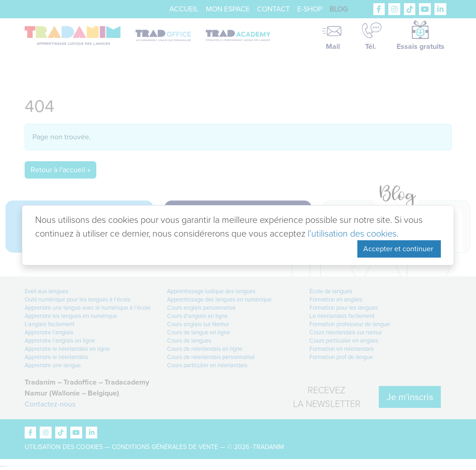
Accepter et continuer (399, 249)
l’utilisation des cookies (352, 233)
